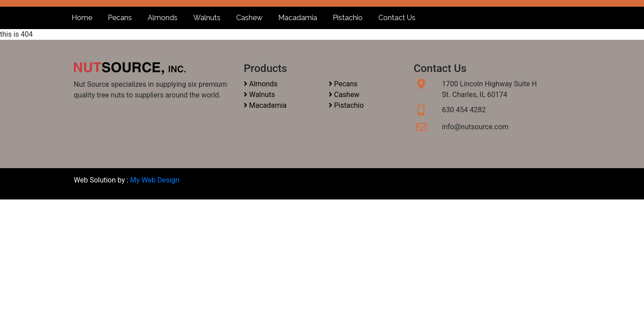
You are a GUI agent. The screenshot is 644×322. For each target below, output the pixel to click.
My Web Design (155, 180)
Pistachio (348, 18)
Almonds (163, 18)
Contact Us (397, 18)
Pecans (120, 18)
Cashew (249, 18)
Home (82, 18)
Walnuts (207, 18)
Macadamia (298, 18)
